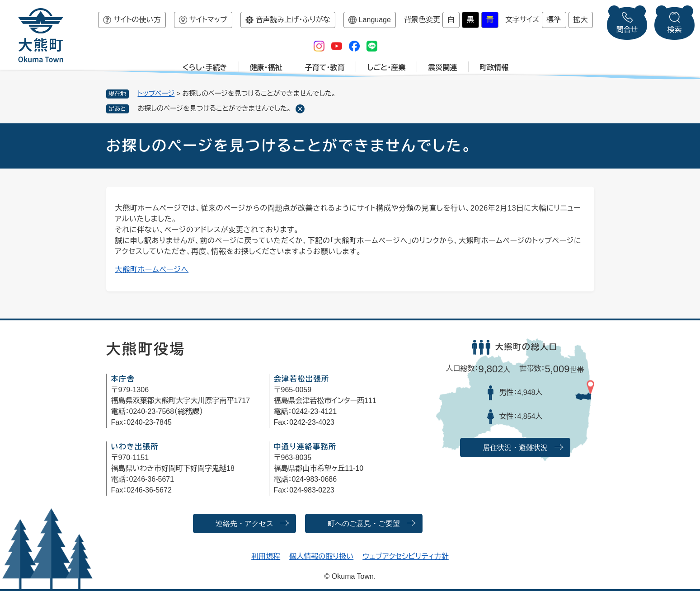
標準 (554, 20)
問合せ (627, 30)
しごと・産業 (386, 68)
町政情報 (494, 68)
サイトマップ (208, 20)
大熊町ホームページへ (152, 270)
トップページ (156, 93)
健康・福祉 (266, 68)
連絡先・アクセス (244, 523)
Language (375, 20)
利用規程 (266, 556)
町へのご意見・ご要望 (364, 523)
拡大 (581, 20)
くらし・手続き (205, 68)
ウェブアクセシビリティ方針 (406, 556)
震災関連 (442, 68)
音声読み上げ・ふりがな (293, 20)
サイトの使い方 (137, 20)
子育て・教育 (325, 68)
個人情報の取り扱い (321, 556)
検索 (675, 30)
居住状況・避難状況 (515, 448)
